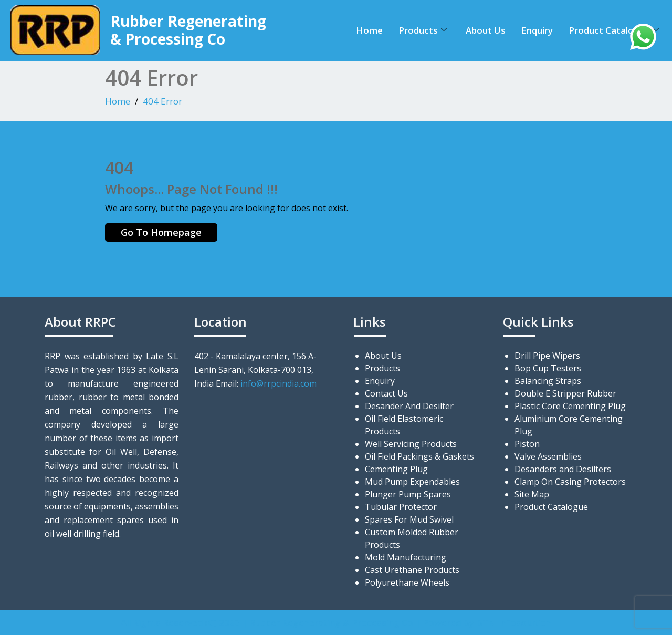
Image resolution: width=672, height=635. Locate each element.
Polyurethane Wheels (407, 582)
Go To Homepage (161, 232)
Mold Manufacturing (406, 557)
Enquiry (537, 30)
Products (423, 30)
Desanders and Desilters (563, 469)
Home (369, 30)
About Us (486, 30)
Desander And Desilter (409, 406)
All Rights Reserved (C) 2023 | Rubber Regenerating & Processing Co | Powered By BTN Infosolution (336, 623)
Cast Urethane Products (412, 570)
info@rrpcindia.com (279, 383)
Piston (527, 444)
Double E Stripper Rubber (565, 393)
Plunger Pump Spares (408, 494)
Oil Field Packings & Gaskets (419, 456)
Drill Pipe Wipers (547, 356)
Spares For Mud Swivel (409, 519)
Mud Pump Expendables (412, 482)
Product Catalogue (614, 30)
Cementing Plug (396, 469)
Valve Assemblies (548, 456)
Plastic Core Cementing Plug (570, 406)
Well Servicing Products (411, 444)
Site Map (532, 494)
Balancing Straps (548, 381)
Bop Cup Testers (548, 368)
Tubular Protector (401, 507)
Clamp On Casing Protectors (570, 482)
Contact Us (386, 393)
